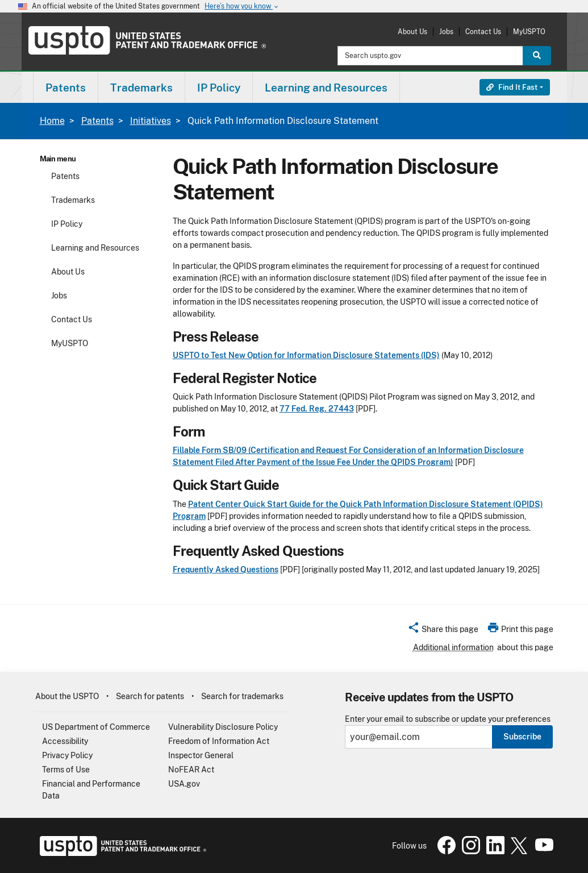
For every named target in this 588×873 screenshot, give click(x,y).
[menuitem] (66, 87)
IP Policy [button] (219, 88)
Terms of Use (66, 770)
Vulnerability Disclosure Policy (223, 727)
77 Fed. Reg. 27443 (317, 409)
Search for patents (150, 696)
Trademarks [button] (141, 88)
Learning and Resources (95, 248)
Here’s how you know (242, 7)
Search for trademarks (242, 696)
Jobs (446, 32)
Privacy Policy (67, 755)
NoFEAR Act (191, 770)
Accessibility (65, 741)
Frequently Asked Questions (226, 569)
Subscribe (522, 737)
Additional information (453, 647)
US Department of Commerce (96, 727)
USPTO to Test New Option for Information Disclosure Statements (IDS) (306, 355)
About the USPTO (67, 696)
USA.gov (184, 784)
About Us (412, 32)
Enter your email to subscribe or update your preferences (448, 719)
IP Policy (67, 224)
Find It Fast (512, 87)
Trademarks (73, 200)
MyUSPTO (529, 32)
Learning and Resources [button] (326, 88)
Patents (97, 121)
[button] (443, 631)
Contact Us (483, 32)
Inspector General (201, 755)
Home (52, 121)
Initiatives (151, 121)
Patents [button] (66, 88)
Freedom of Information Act (219, 741)
